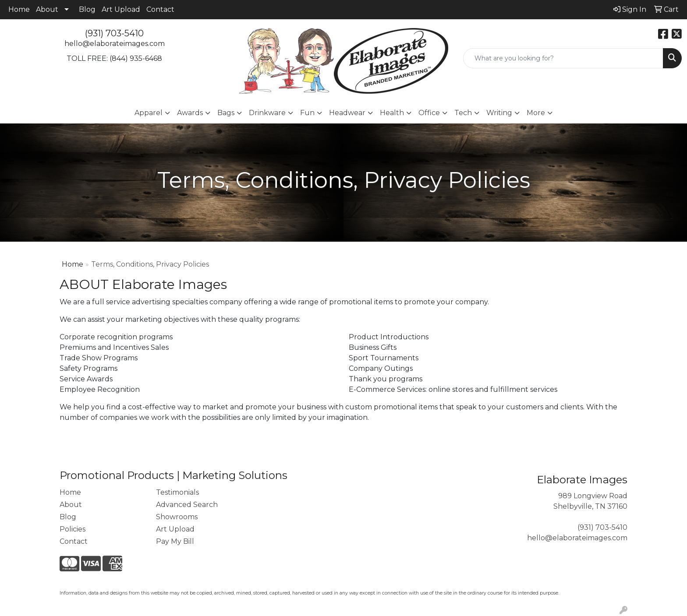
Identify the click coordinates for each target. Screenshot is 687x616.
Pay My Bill (175, 541)
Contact (160, 9)
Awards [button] (190, 113)
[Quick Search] (563, 58)
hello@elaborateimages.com (115, 44)
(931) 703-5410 (114, 33)
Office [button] (429, 113)
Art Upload (121, 9)
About (47, 9)
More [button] (536, 113)
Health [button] (392, 113)
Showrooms (177, 517)
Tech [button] (463, 113)
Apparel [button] (149, 113)
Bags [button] (226, 113)
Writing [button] (499, 113)
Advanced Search (187, 505)
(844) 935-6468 (136, 58)
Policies (73, 529)
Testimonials (177, 492)
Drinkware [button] (267, 113)
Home (19, 9)
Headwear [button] (347, 113)
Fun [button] (307, 113)
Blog (87, 9)
